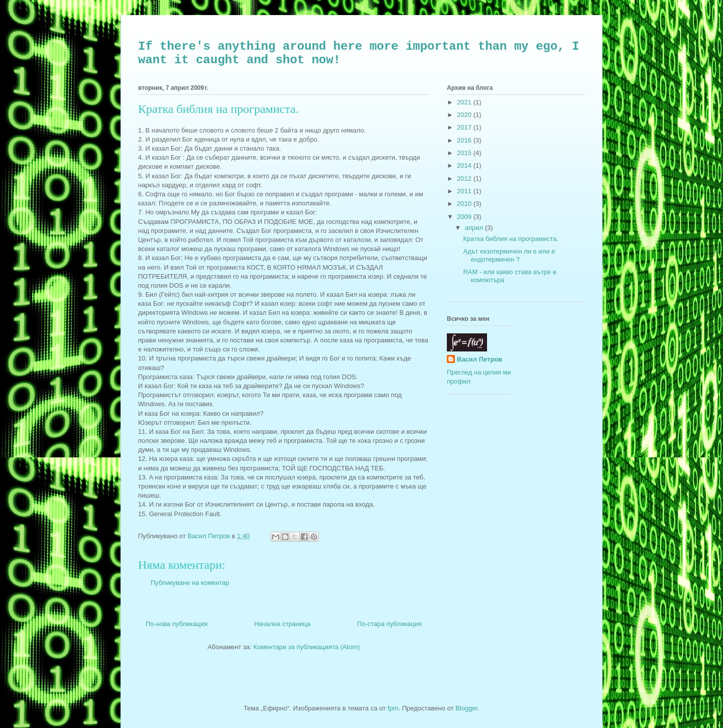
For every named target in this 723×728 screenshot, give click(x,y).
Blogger (466, 708)
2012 (465, 178)
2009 (465, 217)
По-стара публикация (389, 624)
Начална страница (282, 624)
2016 (465, 140)
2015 (465, 153)
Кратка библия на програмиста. (511, 239)
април (475, 228)
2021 (465, 102)
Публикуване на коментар (190, 583)
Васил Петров (479, 359)
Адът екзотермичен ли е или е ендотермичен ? (509, 255)
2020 (465, 115)
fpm (393, 708)
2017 (465, 127)
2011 (465, 191)
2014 (465, 165)
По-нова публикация (176, 624)
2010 (465, 204)
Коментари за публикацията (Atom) (307, 647)
